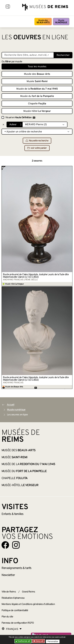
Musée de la (37, 89)
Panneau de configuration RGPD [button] (18, 623)
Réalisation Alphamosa (13, 598)
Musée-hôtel (37, 111)
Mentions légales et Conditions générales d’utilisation (28, 604)
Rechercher (63, 55)
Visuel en (20, 118)
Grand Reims (29, 592)
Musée (61, 22)
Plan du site (7, 617)
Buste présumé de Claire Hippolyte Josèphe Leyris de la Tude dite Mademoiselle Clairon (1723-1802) (36, 276)
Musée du (37, 96)
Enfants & (13, 514)
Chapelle (37, 104)
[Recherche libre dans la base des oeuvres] (28, 55)
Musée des (43, 22)
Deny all (39, 641)
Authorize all (23, 641)
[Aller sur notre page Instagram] (16, 545)
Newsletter (8, 575)
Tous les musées (37, 67)
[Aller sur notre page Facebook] (5, 545)
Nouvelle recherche (37, 141)
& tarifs (17, 568)
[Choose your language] (12, 629)
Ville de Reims (9, 592)
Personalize (53, 641)
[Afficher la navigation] (8, 7)
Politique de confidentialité (15, 611)
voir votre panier (37, 148)
